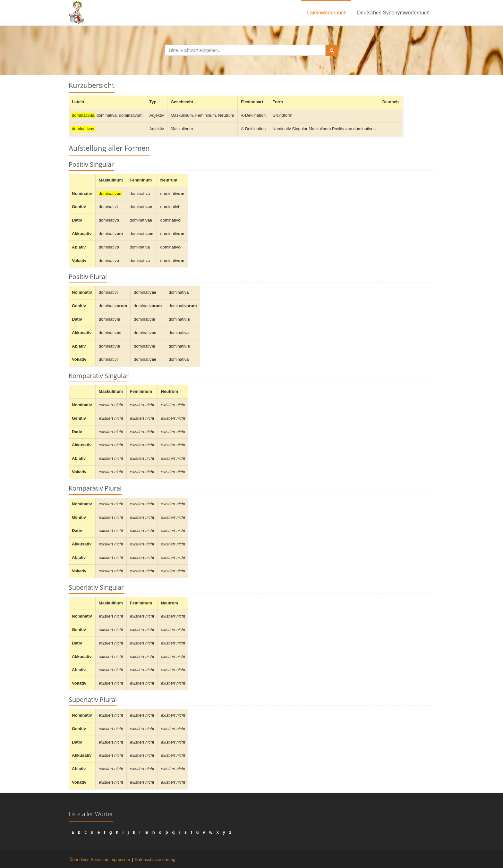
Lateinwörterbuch (327, 13)
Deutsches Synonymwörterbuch (393, 13)
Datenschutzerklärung (155, 860)
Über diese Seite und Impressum (100, 860)
